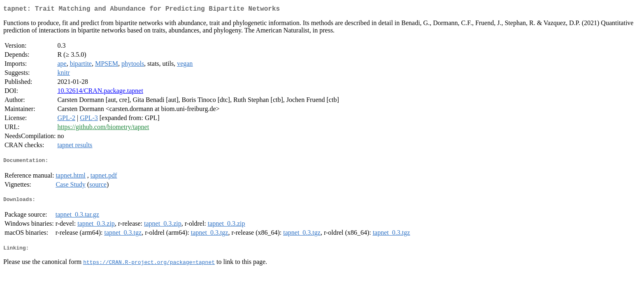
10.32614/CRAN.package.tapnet (100, 92)
